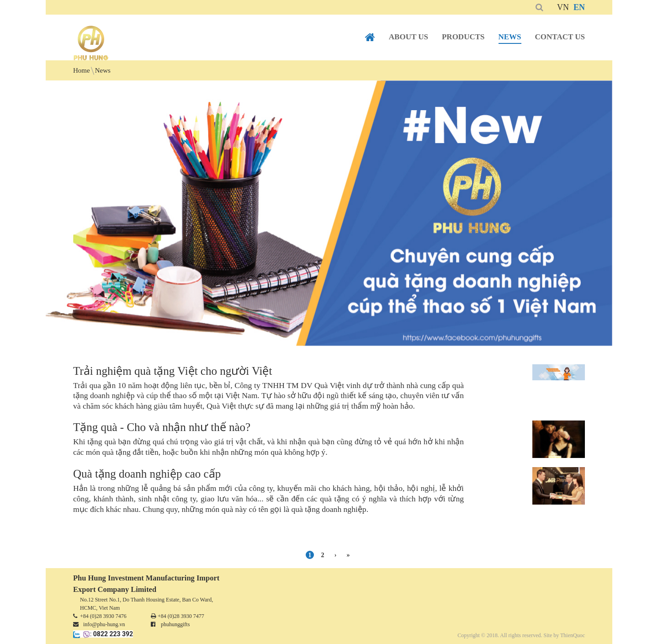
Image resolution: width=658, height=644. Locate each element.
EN (579, 7)
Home (370, 37)
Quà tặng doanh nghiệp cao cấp (147, 474)
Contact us (560, 37)
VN (563, 7)
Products (463, 37)
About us (409, 37)
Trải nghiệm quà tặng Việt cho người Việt (172, 371)
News (510, 37)
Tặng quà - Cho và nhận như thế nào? (162, 427)
